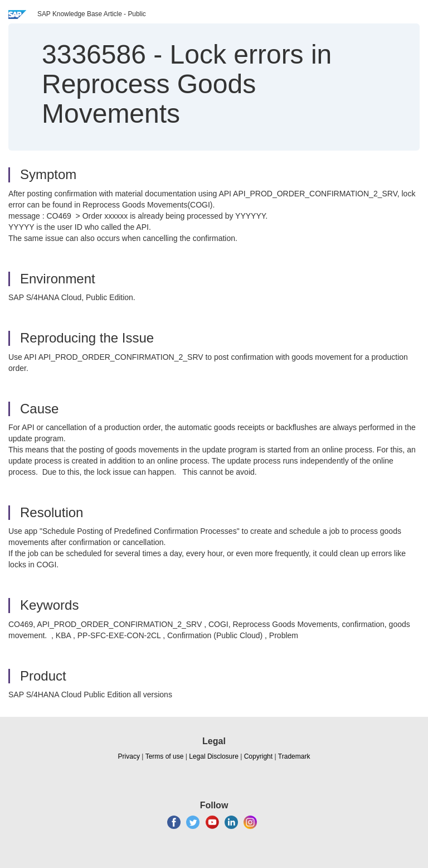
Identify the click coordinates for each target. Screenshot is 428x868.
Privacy (129, 756)
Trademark (294, 756)
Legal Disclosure (214, 756)
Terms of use (165, 756)
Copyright (258, 756)
